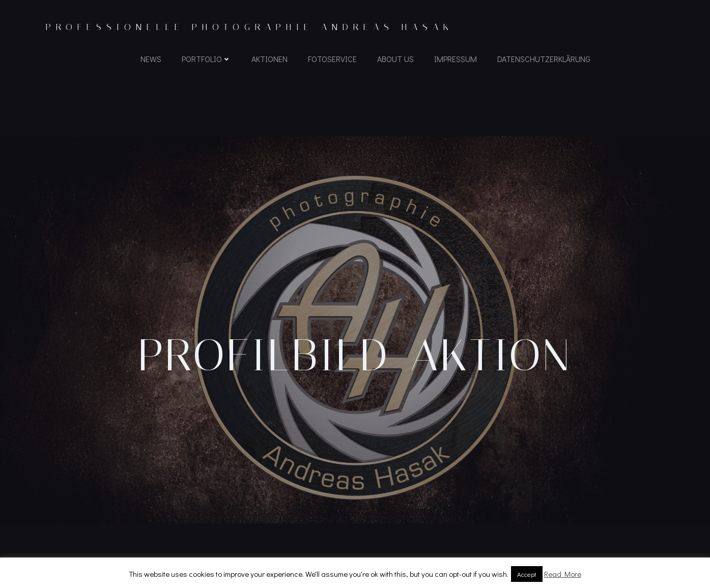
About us (395, 59)
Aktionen (269, 59)
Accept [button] (527, 574)
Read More (563, 574)
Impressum (456, 59)
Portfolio (206, 59)
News (151, 59)
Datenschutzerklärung (544, 59)
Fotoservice (332, 59)
